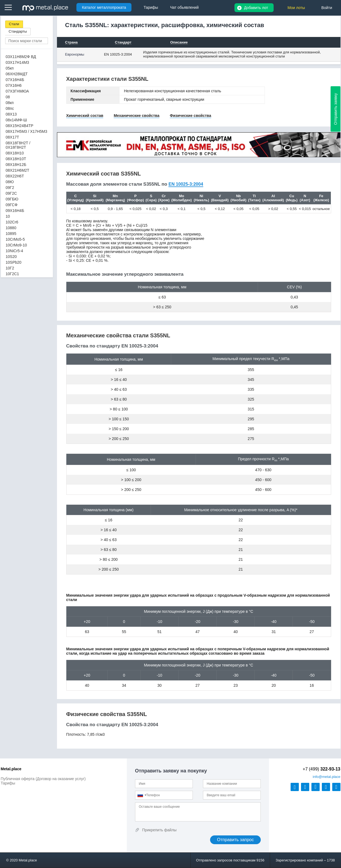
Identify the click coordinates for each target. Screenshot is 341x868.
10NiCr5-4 (15, 251)
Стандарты (18, 31)
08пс (10, 108)
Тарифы (8, 783)
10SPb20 (14, 262)
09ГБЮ (12, 199)
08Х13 (11, 114)
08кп (10, 103)
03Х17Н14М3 (18, 62)
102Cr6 (12, 222)
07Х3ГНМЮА (17, 91)
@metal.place (327, 777)
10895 (11, 234)
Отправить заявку (336, 109)
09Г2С (11, 193)
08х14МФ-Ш (16, 120)
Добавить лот (256, 8)
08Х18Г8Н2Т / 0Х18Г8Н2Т (18, 145)
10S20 (11, 257)
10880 (11, 228)
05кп (10, 68)
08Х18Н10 (15, 153)
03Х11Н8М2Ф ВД (21, 57)
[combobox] (142, 795)
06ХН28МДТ (17, 74)
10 (8, 216)
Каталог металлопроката (104, 7)
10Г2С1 (12, 274)
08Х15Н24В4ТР (20, 126)
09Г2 (10, 188)
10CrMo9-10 (16, 245)
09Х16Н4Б (15, 211)
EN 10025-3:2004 (118, 54)
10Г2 (10, 268)
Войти (327, 8)
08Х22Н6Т (15, 176)
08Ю (10, 182)
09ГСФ (12, 205)
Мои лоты (296, 8)
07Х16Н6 (14, 85)
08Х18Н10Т (16, 159)
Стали (14, 24)
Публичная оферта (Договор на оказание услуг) (43, 779)
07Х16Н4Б (15, 80)
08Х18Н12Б (16, 165)
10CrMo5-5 (15, 239)
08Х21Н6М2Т (18, 170)
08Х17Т (12, 137)
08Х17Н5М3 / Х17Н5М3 (27, 131)
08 (8, 97)
